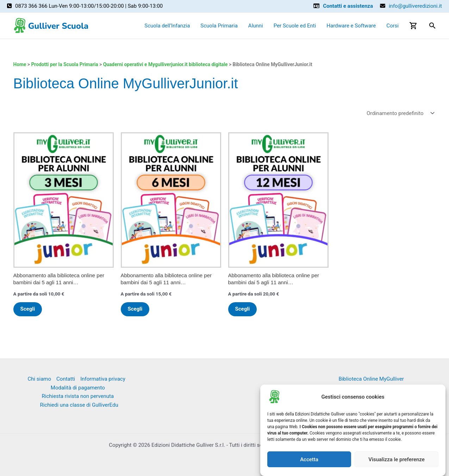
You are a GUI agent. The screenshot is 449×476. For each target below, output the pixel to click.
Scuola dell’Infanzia (167, 26)
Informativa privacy (103, 379)
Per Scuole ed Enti (295, 26)
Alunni (256, 26)
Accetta (309, 459)
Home (20, 64)
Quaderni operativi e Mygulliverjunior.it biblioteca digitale (166, 64)
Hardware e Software (351, 26)
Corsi (392, 26)
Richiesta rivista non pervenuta (78, 396)
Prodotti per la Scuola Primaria (64, 64)
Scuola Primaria (219, 26)
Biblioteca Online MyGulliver (371, 379)
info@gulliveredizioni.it (415, 6)
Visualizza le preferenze (397, 459)
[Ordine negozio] (400, 113)
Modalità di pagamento (78, 388)
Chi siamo (39, 379)
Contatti (66, 379)
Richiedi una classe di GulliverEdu (79, 405)
